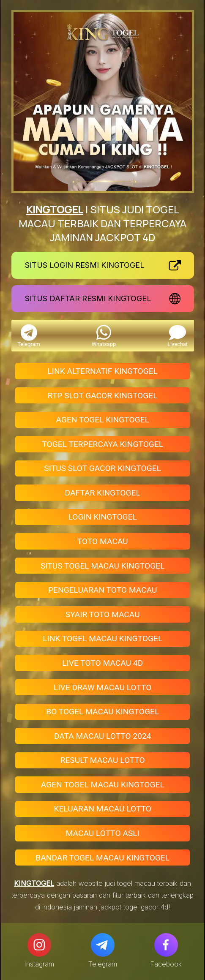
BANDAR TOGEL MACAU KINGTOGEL (102, 858)
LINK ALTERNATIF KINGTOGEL (103, 371)
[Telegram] (103, 945)
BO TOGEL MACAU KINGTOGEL (102, 712)
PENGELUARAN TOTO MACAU (103, 590)
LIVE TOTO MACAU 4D (102, 663)
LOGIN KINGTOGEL (103, 517)
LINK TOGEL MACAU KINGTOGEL (102, 638)
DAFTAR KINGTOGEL (103, 493)
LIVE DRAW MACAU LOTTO (103, 687)
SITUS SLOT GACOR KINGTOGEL (102, 468)
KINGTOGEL (55, 209)
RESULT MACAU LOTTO (103, 760)
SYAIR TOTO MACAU (103, 614)
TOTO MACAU (103, 541)
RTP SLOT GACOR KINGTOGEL (103, 396)
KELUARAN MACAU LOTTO (103, 809)
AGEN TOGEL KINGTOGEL (102, 420)
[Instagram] (39, 945)
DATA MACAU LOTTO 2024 (103, 736)
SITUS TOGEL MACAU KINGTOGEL (103, 566)
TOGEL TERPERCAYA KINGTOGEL (102, 444)
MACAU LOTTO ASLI (103, 833)
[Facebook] (166, 945)
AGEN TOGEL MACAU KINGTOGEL (103, 785)
